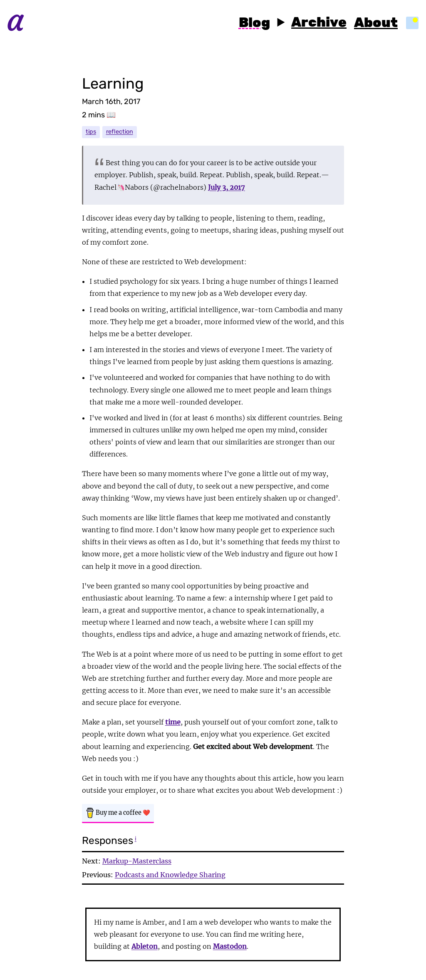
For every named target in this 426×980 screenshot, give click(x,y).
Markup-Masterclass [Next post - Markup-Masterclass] (137, 861)
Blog (254, 23)
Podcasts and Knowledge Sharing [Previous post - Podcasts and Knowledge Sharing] (170, 875)
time (173, 722)
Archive (319, 23)
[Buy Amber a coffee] (118, 814)
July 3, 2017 (227, 187)
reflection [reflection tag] (120, 132)
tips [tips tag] (91, 132)
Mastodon (230, 946)
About (376, 23)
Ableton (145, 946)
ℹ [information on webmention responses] (136, 839)
